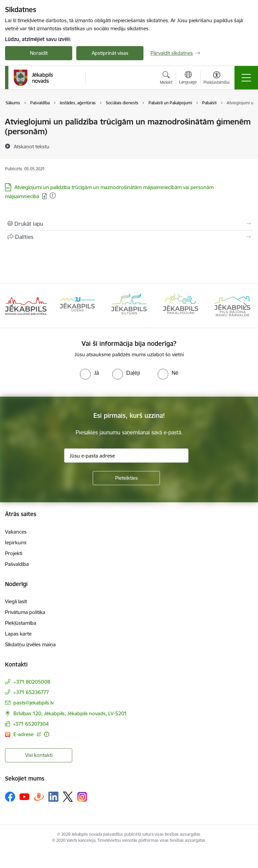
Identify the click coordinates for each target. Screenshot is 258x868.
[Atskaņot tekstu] (32, 146)
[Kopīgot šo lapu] (129, 237)
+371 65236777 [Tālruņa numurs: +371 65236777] (31, 692)
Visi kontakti (39, 755)
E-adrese (24, 734)
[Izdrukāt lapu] (129, 224)
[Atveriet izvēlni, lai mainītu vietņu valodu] (188, 78)
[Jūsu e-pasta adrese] (126, 456)
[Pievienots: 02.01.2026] (53, 195)
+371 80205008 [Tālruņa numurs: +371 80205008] (32, 682)
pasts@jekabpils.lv (34, 703)
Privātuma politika (25, 612)
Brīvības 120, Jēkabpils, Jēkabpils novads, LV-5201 (70, 713)
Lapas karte (18, 634)
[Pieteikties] (126, 478)
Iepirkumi (16, 542)
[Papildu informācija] (47, 734)
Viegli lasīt (16, 601)
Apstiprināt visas (110, 53)
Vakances (16, 532)
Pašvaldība (17, 564)
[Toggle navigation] (246, 78)
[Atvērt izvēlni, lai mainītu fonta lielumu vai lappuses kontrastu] (217, 79)
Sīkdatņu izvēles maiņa (30, 644)
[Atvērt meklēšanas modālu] (166, 79)
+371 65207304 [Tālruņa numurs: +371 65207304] (31, 724)
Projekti (14, 553)
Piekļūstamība (21, 623)
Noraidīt (39, 53)
